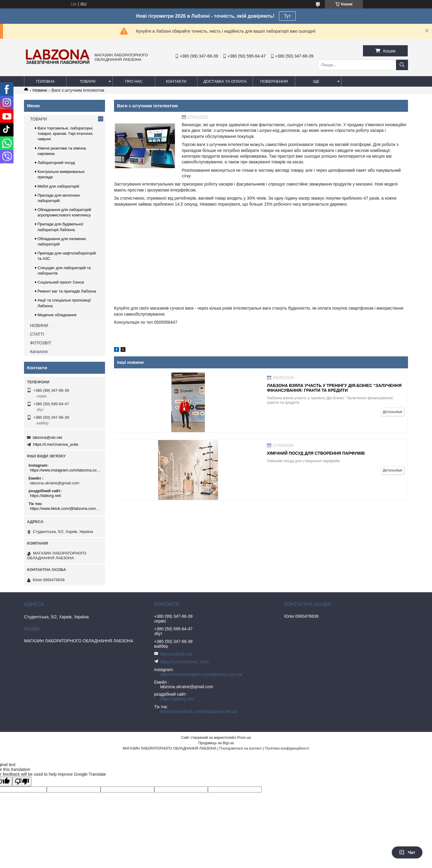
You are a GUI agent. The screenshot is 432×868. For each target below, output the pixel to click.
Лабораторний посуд (56, 163)
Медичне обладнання (57, 315)
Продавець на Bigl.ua (216, 743)
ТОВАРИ (88, 81)
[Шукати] (402, 65)
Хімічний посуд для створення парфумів (316, 453)
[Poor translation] (22, 782)
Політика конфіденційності (287, 748)
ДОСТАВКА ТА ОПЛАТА (225, 81)
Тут (287, 16)
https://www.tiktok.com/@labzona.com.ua (65, 508)
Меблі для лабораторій (58, 186)
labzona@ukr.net (47, 437)
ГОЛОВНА (45, 81)
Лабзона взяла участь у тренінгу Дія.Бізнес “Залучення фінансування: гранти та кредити (334, 388)
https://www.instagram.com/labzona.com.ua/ (65, 470)
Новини (40, 90)
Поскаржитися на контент (241, 748)
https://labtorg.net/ (46, 496)
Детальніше (393, 412)
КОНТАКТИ (176, 81)
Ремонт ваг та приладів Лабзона (67, 291)
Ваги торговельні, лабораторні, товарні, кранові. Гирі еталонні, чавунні (65, 134)
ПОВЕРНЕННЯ (274, 81)
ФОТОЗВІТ (41, 343)
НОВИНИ (39, 325)
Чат (407, 852)
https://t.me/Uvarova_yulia (55, 444)
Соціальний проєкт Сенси (61, 282)
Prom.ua (244, 738)
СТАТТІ (37, 334)
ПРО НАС (134, 81)
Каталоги (39, 352)
